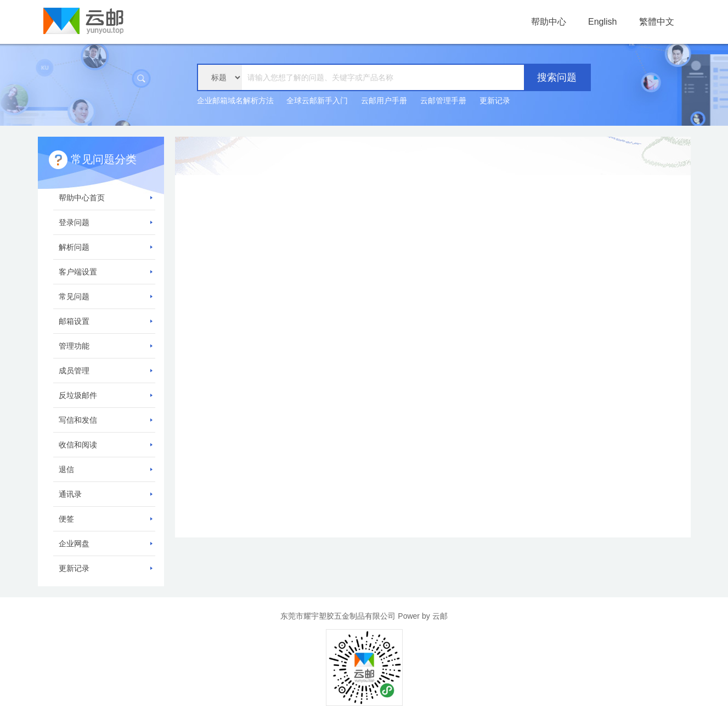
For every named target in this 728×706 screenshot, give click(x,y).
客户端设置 (106, 272)
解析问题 (106, 247)
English (602, 22)
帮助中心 (549, 22)
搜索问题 (557, 77)
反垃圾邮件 (106, 395)
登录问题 (106, 222)
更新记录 (495, 100)
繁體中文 (657, 22)
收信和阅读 (106, 445)
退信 (106, 469)
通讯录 (106, 494)
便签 (106, 519)
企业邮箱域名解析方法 (235, 100)
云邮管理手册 (443, 100)
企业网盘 (106, 543)
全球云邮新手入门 (317, 100)
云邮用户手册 (384, 100)
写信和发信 (106, 420)
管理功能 (106, 346)
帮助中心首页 (106, 198)
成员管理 (106, 371)
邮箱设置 (106, 321)
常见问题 (106, 296)
